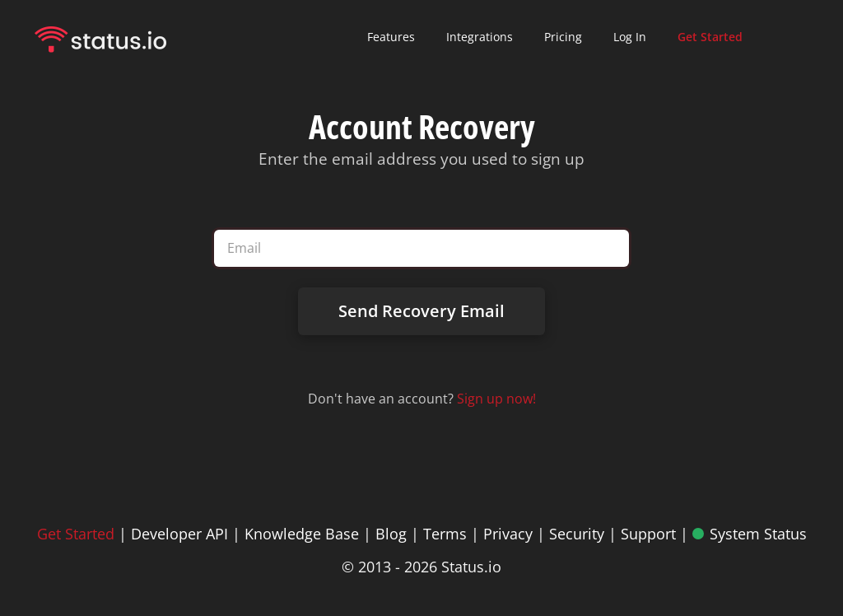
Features (391, 37)
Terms (445, 534)
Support (648, 534)
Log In (630, 37)
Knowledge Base (302, 534)
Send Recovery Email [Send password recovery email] (421, 311)
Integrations (480, 37)
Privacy (508, 534)
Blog (391, 534)
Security (577, 534)
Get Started (76, 534)
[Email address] (421, 248)
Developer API (179, 534)
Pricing (563, 37)
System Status (758, 534)
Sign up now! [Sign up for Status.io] (496, 399)
